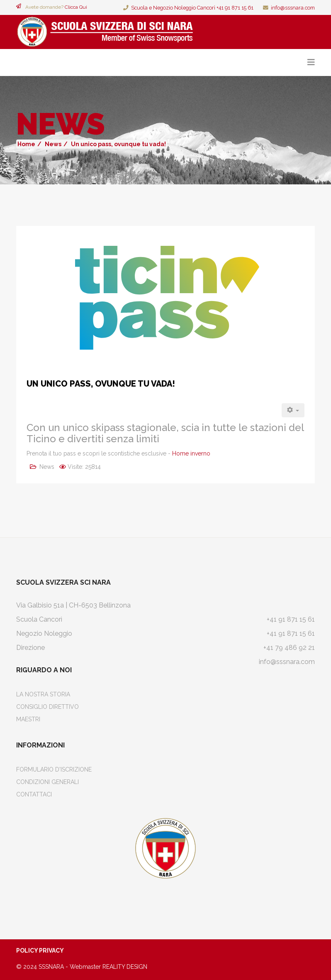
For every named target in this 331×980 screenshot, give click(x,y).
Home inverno (191, 453)
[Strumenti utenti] (293, 410)
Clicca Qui (76, 7)
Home (26, 144)
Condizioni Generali (47, 782)
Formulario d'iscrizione (54, 769)
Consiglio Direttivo (47, 707)
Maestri (28, 719)
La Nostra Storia (43, 694)
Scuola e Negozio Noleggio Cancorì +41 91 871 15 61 (192, 8)
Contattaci (34, 794)
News (53, 144)
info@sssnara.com (293, 8)
